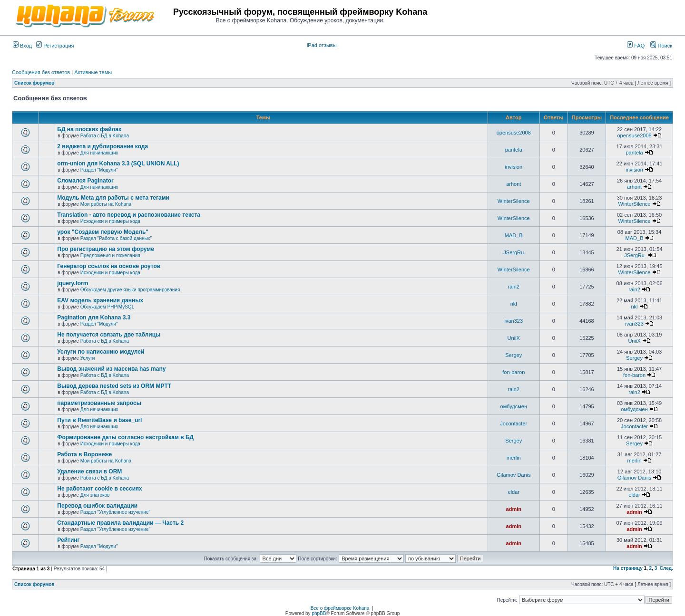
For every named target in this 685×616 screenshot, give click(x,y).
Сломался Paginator (85, 181)
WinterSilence (514, 201)
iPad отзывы (322, 45)
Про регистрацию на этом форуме (106, 249)
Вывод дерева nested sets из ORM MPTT (114, 386)
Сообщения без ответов (41, 72)
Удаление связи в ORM (89, 472)
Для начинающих (99, 153)
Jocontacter (514, 423)
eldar (514, 492)
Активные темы (93, 72)
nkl (514, 304)
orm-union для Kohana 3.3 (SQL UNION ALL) (118, 164)
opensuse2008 (514, 133)
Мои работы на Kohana (106, 204)
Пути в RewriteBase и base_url (99, 420)
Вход (22, 46)
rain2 (514, 287)
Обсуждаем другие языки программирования (130, 290)
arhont (514, 184)
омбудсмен (514, 406)
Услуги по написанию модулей (101, 352)
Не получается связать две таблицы (109, 335)
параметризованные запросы (99, 403)
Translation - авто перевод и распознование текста (129, 215)
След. (666, 568)
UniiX (514, 338)
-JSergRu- (514, 252)
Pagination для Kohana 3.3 (94, 318)
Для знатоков (95, 495)
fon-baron (514, 372)
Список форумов (34, 83)
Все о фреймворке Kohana (340, 608)
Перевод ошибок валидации (97, 506)
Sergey (514, 355)
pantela (514, 150)
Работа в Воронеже (84, 454)
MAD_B (514, 235)
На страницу (628, 568)
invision (514, 167)
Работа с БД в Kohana (105, 136)
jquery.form (73, 283)
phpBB (319, 613)
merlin (514, 458)
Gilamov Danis (514, 475)
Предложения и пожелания (110, 255)
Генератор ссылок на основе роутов (109, 266)
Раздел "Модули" (99, 170)
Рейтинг (68, 540)
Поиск (661, 46)
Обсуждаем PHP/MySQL (108, 307)
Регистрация (55, 46)
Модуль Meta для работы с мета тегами (113, 198)
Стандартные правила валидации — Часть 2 (120, 523)
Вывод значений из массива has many (111, 369)
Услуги (88, 358)
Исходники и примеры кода (110, 221)
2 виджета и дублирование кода (103, 146)
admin (514, 509)
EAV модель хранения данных (100, 300)
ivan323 (514, 321)
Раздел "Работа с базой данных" (116, 238)
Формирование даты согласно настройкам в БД (125, 437)
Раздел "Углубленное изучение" (115, 512)
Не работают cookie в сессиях (99, 489)
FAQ (636, 46)
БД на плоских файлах (89, 129)
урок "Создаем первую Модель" (103, 232)
